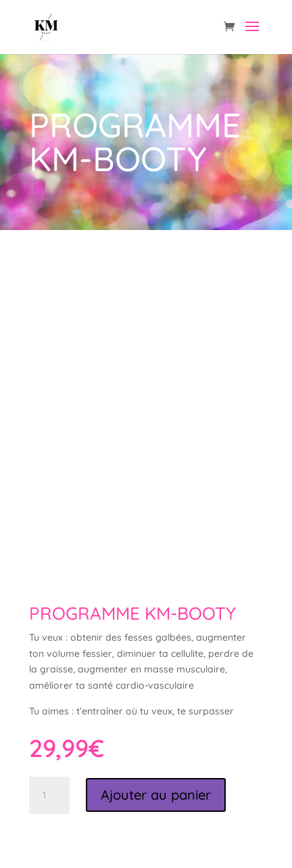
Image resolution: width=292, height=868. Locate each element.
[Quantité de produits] (49, 796)
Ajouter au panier (156, 795)
